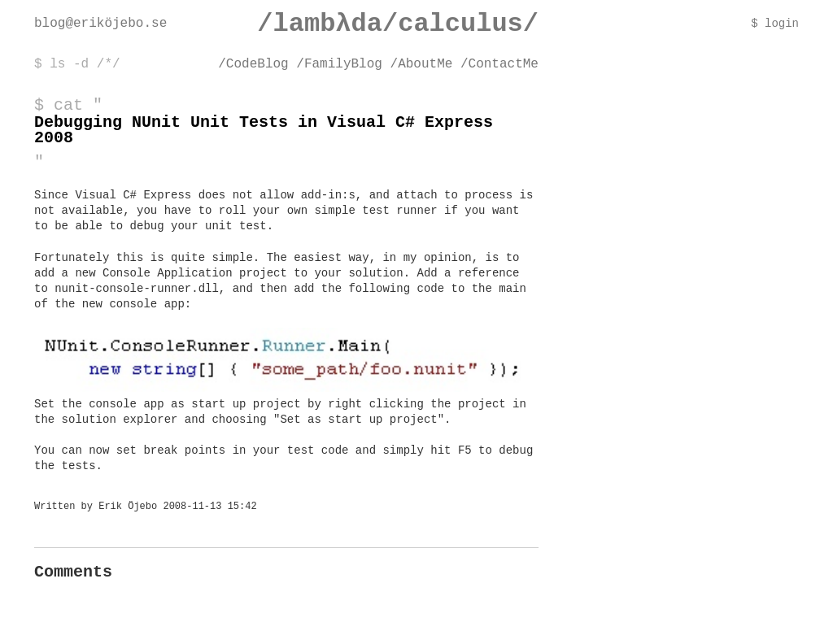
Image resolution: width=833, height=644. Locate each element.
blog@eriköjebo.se (100, 24)
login (782, 24)
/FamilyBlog (339, 64)
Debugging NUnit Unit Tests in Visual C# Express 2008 (264, 130)
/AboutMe (422, 64)
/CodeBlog (253, 64)
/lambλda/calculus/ (398, 24)
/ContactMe (499, 64)
